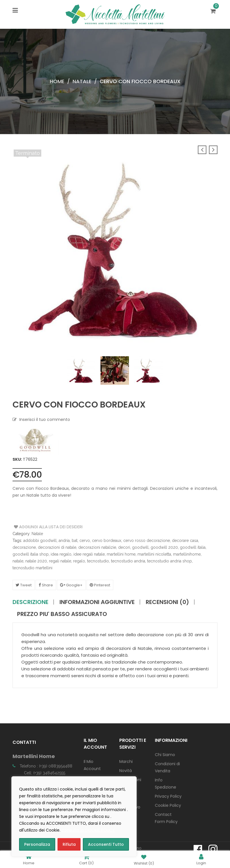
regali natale (60, 561)
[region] (74, 816)
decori (124, 547)
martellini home (121, 554)
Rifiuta (69, 844)
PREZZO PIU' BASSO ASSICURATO (62, 614)
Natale (82, 81)
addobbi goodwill (40, 541)
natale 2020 (36, 561)
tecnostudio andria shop (170, 561)
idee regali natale (89, 554)
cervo (85, 541)
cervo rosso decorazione (147, 541)
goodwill (140, 547)
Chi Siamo (165, 755)
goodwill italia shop (31, 554)
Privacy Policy (168, 796)
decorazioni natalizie (97, 547)
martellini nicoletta (154, 554)
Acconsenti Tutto (106, 844)
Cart (86, 859)
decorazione (24, 547)
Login (201, 859)
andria (64, 541)
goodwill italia (193, 547)
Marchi (126, 761)
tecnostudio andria (128, 561)
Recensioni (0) (167, 602)
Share (46, 585)
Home (57, 81)
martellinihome (187, 554)
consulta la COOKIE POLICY (88, 830)
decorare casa (185, 541)
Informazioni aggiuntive (97, 602)
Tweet (24, 585)
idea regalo (61, 554)
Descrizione (30, 602)
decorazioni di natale (57, 547)
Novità (126, 771)
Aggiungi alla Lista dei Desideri (35, 527)
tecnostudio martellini (32, 568)
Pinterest (100, 585)
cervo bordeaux (107, 541)
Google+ (71, 585)
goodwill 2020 (164, 547)
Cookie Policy (168, 805)
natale (18, 561)
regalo (79, 561)
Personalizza (37, 844)
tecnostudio (98, 561)
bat (75, 541)
